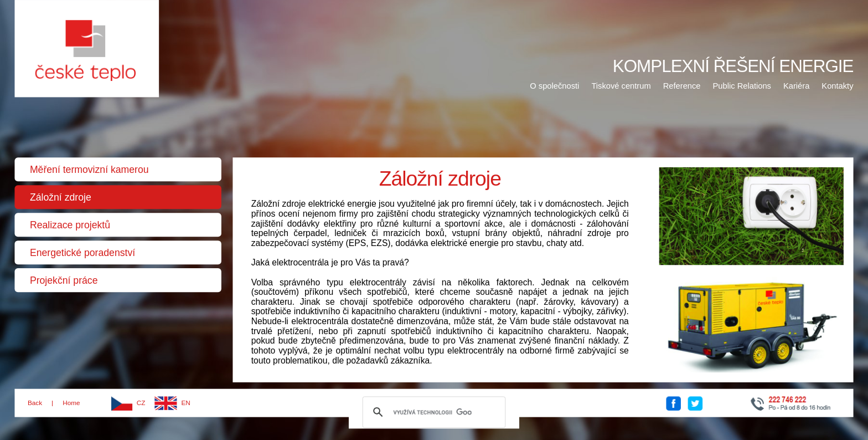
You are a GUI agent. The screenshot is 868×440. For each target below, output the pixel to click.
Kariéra (796, 86)
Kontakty (837, 86)
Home (71, 403)
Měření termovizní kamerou (89, 170)
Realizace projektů (70, 225)
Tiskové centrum (621, 86)
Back (35, 403)
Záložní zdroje (61, 197)
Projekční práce (64, 280)
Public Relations (742, 86)
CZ (141, 403)
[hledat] (433, 412)
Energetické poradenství (82, 253)
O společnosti (554, 86)
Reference (682, 86)
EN (186, 403)
